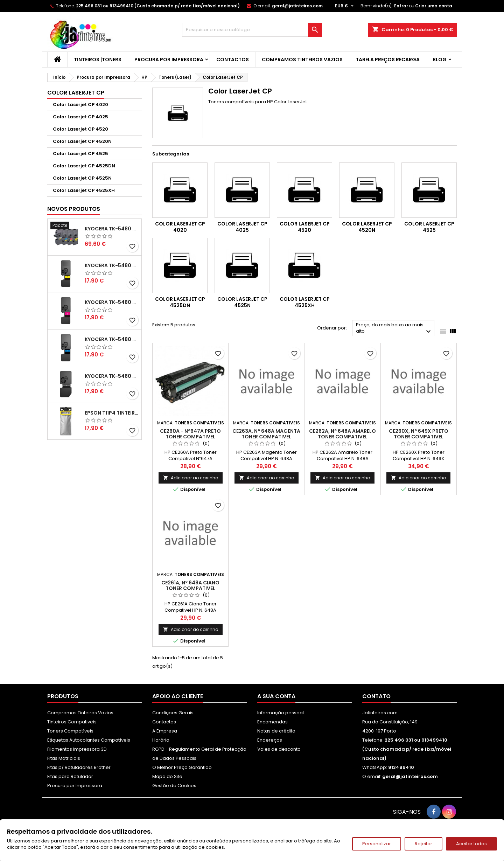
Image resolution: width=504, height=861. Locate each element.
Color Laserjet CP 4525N (82, 178)
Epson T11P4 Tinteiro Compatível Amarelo (112, 413)
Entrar (401, 6)
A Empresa (165, 731)
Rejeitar (423, 844)
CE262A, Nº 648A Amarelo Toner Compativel (342, 434)
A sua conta (276, 696)
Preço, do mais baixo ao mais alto (394, 329)
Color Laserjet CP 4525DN (84, 166)
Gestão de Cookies (174, 786)
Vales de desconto (279, 749)
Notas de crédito (276, 731)
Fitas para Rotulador (70, 776)
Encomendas (272, 722)
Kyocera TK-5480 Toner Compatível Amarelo (112, 265)
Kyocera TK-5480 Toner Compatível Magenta (112, 302)
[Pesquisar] (252, 30)
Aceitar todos (471, 844)
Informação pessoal (281, 713)
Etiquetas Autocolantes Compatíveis (89, 740)
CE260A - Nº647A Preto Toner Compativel (190, 434)
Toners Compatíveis (70, 731)
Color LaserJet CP (76, 93)
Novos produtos (74, 209)
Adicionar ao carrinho (191, 478)
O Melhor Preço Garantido (182, 767)
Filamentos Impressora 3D (77, 749)
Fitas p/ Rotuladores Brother (79, 767)
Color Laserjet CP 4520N (82, 141)
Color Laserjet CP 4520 (80, 129)
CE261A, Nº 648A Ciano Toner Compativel (190, 585)
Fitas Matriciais (64, 758)
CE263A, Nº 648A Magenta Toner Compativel (266, 434)
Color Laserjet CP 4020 (80, 105)
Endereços (270, 740)
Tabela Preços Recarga (388, 60)
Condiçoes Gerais (173, 713)
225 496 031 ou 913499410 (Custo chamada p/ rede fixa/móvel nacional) (158, 6)
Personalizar (377, 844)
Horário (161, 740)
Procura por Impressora (169, 60)
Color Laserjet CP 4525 (80, 154)
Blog (440, 60)
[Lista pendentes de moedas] (345, 6)
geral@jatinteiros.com (297, 6)
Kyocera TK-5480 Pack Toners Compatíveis (112, 229)
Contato (376, 696)
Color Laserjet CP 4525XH (84, 190)
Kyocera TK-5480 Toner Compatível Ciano (112, 339)
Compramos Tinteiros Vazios (302, 60)
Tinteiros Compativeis (72, 722)
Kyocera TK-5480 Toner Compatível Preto (112, 376)
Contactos (233, 60)
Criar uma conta (434, 6)
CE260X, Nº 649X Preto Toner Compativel (419, 434)
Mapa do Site (167, 776)
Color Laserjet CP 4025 (80, 117)
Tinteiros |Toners (98, 60)
